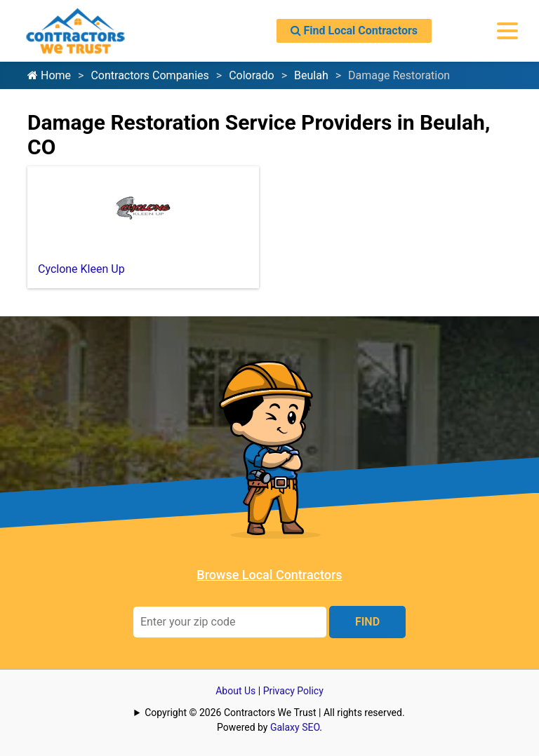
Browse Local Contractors (269, 575)
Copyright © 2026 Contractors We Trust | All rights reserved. (274, 713)
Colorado (252, 75)
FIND (367, 622)
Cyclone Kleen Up (81, 269)
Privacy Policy (293, 691)
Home (49, 75)
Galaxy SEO (295, 727)
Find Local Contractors (354, 31)
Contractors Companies (149, 75)
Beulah (311, 75)
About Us (235, 691)
